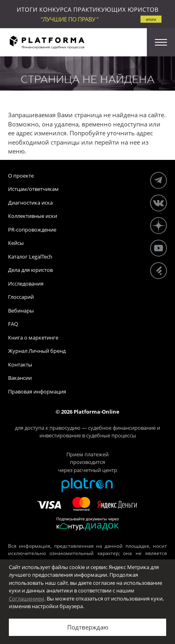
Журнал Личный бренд (37, 351)
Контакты (20, 364)
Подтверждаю (88, 627)
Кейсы (16, 243)
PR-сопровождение (32, 230)
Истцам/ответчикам (33, 189)
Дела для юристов (30, 270)
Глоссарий (21, 297)
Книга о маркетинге (33, 338)
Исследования (26, 284)
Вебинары (21, 311)
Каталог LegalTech (30, 257)
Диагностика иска (30, 203)
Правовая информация (37, 391)
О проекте (21, 176)
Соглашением (27, 598)
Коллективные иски (33, 216)
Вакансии (20, 378)
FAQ (13, 324)
